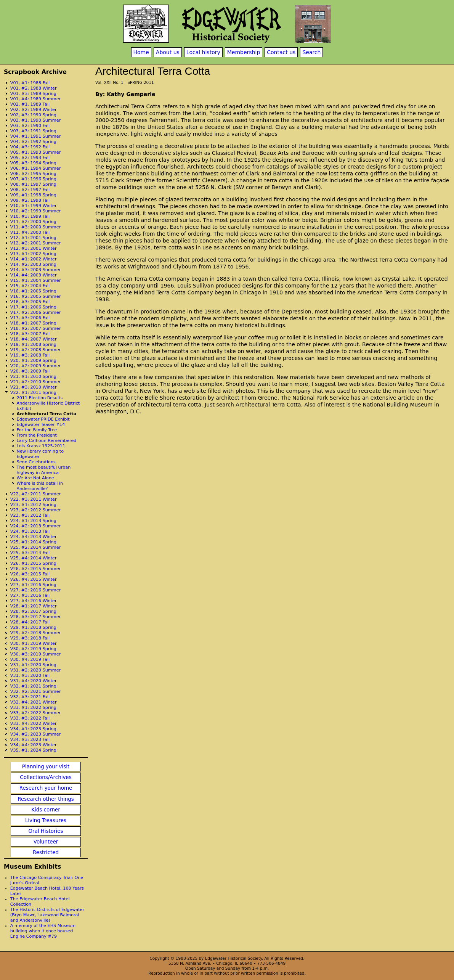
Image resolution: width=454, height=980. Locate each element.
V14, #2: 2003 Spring (33, 264)
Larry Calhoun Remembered (47, 441)
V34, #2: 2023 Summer (35, 734)
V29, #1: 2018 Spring (33, 627)
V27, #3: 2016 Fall (30, 595)
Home (141, 52)
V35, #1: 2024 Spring (33, 750)
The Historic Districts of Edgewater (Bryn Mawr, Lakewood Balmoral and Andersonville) (47, 915)
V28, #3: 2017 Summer (35, 617)
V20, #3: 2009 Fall (30, 371)
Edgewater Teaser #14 (41, 425)
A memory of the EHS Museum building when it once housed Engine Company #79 (43, 931)
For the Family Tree (37, 430)
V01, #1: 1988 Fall (30, 83)
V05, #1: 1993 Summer (35, 152)
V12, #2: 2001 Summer (35, 243)
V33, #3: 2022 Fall (30, 718)
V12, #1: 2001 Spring (33, 238)
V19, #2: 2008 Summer (35, 350)
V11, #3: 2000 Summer (35, 227)
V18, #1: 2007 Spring (33, 323)
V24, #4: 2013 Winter (34, 537)
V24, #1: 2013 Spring (33, 521)
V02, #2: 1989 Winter (34, 110)
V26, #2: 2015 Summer (35, 569)
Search (311, 52)
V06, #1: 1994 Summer (35, 168)
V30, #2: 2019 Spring (33, 649)
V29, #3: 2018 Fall (30, 638)
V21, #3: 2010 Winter (34, 387)
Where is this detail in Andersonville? (40, 486)
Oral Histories (46, 831)
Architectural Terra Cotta (47, 414)
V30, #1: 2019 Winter (34, 643)
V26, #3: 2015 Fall (30, 574)
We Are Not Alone (35, 478)
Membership (244, 52)
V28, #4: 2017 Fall (30, 622)
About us (168, 52)
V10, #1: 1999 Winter (34, 206)
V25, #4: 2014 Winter (34, 558)
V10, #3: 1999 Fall (30, 216)
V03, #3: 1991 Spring (33, 131)
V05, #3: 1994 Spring (33, 163)
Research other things (46, 799)
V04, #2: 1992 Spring (33, 142)
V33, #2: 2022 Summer (35, 713)
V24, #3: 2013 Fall (30, 531)
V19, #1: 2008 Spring (33, 345)
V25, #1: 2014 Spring (33, 542)
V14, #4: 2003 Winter (34, 275)
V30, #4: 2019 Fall (30, 659)
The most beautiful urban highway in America (44, 470)
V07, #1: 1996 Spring (33, 179)
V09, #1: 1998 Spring (33, 195)
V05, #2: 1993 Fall (30, 158)
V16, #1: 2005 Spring (33, 291)
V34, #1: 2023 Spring (33, 729)
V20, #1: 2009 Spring (33, 361)
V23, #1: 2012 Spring (33, 505)
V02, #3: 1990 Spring (33, 115)
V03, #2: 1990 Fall (30, 126)
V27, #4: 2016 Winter (34, 601)
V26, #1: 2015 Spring (33, 563)
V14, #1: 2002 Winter (34, 259)
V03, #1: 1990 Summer (35, 120)
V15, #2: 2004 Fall (30, 286)
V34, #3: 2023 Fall (30, 740)
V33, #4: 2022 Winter (34, 724)
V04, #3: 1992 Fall (30, 147)
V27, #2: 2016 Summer (35, 590)
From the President (37, 435)
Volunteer (46, 842)
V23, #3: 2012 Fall (30, 515)
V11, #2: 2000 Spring (33, 222)
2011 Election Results (40, 398)
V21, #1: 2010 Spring (33, 377)
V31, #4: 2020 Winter (34, 681)
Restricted (46, 852)
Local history (203, 52)
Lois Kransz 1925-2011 (41, 446)
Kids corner (46, 810)
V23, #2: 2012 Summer (35, 510)
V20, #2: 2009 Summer (35, 366)
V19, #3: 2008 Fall (30, 355)
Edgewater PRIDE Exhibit (43, 419)
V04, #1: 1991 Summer (35, 136)
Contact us (281, 52)
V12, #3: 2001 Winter (34, 248)
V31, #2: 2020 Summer (35, 670)
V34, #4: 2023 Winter (34, 745)
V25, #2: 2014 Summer (35, 547)
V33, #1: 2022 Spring (33, 708)
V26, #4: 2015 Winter (34, 579)
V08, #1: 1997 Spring (33, 184)
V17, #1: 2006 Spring (33, 307)
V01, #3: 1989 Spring (33, 94)
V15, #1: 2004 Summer (35, 280)
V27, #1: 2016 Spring (33, 585)
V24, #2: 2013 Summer (35, 526)
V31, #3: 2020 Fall (30, 676)
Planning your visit (46, 767)
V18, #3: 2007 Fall (30, 334)
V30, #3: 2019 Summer (35, 654)
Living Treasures (46, 820)
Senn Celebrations (36, 462)
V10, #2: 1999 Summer (35, 211)
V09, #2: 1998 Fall (30, 200)
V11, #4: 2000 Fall (30, 232)
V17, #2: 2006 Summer (35, 312)
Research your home (46, 788)
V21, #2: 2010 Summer (35, 382)
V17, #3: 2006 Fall (30, 318)
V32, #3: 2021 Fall (30, 697)
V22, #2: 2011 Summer (35, 494)
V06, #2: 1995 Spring (33, 174)
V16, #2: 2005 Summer (35, 296)
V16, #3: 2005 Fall (30, 302)
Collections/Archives (46, 777)
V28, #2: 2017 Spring (33, 611)
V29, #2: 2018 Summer (35, 633)
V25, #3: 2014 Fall (30, 553)
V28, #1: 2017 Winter (34, 606)
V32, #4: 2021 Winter (34, 702)
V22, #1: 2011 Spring (33, 393)
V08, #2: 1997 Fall (30, 190)
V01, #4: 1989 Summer (35, 99)
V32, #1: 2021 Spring (33, 686)
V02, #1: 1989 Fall (30, 104)
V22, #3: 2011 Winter (34, 499)
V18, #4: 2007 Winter (34, 339)
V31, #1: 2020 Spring (33, 665)
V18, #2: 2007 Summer (35, 329)
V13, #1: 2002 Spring (33, 254)
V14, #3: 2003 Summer (35, 270)
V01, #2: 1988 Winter (34, 88)
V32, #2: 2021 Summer (35, 692)
